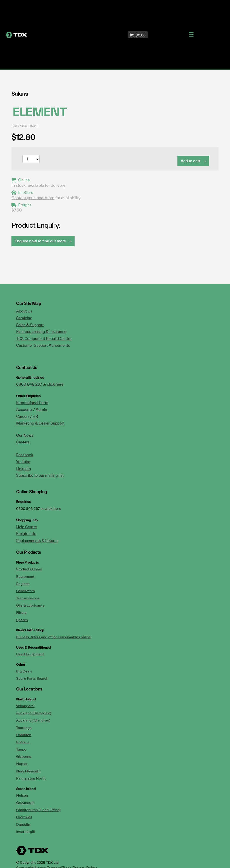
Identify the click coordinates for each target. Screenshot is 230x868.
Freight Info (26, 534)
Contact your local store (33, 198)
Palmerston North (31, 778)
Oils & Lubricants (30, 605)
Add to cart (190, 161)
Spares (22, 620)
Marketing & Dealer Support (40, 423)
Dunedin (23, 824)
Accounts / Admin (32, 409)
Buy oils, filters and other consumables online (53, 637)
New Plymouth (28, 771)
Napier (22, 764)
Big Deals (24, 671)
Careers (23, 442)
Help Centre (27, 527)
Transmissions (28, 598)
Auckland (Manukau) (33, 720)
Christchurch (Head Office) (38, 810)
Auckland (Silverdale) (34, 713)
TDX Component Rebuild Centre (44, 338)
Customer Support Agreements (43, 345)
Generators (25, 591)
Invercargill (25, 832)
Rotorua (23, 742)
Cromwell (24, 817)
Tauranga (24, 728)
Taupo (21, 749)
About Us (24, 311)
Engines (23, 584)
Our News (25, 435)
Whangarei (25, 706)
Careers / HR (27, 416)
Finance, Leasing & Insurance (41, 332)
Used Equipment (30, 654)
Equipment (25, 576)
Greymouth (25, 803)
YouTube (23, 462)
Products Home (29, 569)
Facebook (25, 455)
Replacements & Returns (37, 541)
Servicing (24, 318)
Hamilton (24, 735)
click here (55, 384)
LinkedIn (24, 469)
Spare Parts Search (32, 678)
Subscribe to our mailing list (40, 475)
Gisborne (24, 756)
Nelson (22, 795)
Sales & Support (30, 325)
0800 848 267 (29, 384)
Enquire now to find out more (40, 241)
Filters (21, 612)
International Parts (32, 403)
